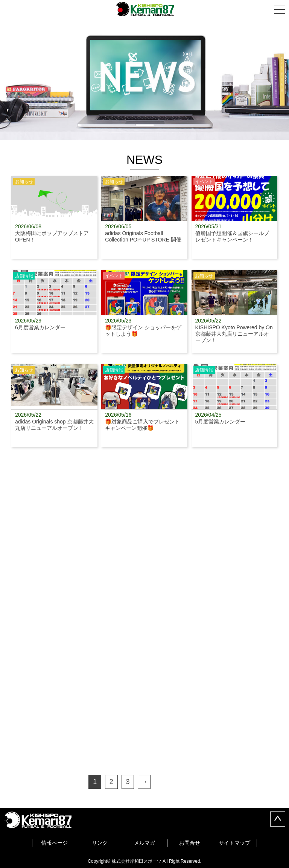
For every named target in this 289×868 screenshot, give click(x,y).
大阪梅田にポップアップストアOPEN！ (54, 217)
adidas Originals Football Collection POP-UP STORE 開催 (144, 217)
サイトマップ (234, 843)
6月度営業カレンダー (54, 312)
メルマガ (144, 843)
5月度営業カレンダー (235, 406)
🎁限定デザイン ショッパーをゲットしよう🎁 (144, 312)
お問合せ (190, 843)
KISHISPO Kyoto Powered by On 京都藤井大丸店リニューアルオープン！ (235, 312)
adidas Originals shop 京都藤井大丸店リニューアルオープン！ (54, 406)
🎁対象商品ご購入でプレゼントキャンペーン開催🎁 (144, 406)
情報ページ (55, 843)
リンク (100, 843)
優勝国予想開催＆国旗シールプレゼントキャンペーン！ (235, 217)
